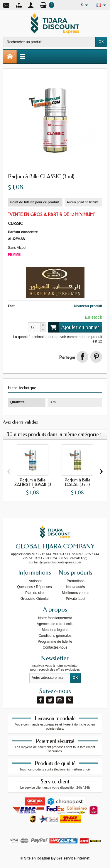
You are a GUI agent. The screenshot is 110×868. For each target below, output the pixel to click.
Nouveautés (75, 587)
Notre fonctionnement (55, 618)
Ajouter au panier (74, 327)
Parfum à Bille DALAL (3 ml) (77, 482)
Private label (75, 599)
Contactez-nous (55, 647)
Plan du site (34, 593)
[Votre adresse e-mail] (50, 678)
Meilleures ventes (76, 593)
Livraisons (34, 581)
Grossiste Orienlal (34, 599)
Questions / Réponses (34, 587)
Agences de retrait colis (55, 624)
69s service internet (73, 858)
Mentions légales (55, 630)
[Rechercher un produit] (49, 42)
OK (101, 42)
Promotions (76, 581)
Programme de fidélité (55, 642)
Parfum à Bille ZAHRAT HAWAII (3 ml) (33, 485)
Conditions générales (55, 636)
